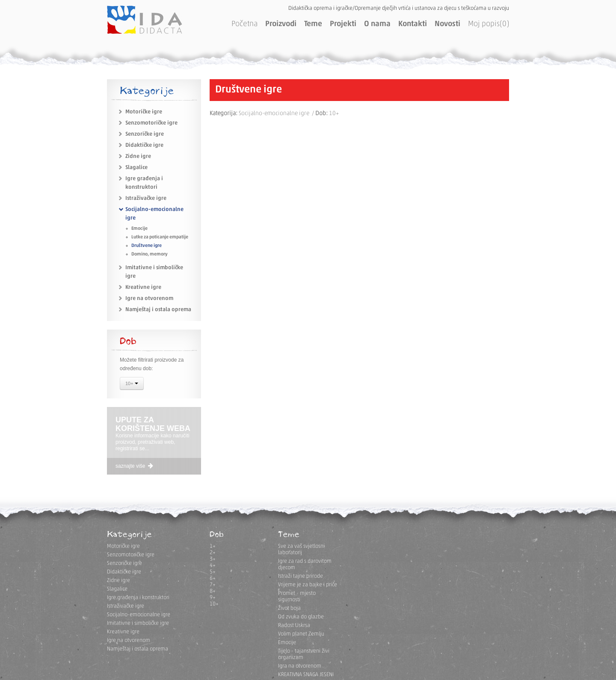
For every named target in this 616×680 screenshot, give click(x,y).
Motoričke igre (144, 112)
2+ (213, 553)
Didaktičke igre (144, 145)
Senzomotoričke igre (151, 123)
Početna (244, 24)
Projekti (343, 24)
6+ (213, 578)
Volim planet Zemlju (301, 634)
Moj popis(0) (489, 24)
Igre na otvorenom (149, 298)
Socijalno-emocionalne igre (139, 615)
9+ (213, 598)
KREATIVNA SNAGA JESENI (306, 675)
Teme (313, 24)
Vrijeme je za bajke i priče (308, 585)
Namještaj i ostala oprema (158, 310)
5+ (213, 572)
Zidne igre (138, 156)
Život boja (289, 608)
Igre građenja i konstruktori (138, 598)
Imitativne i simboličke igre (138, 623)
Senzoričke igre (145, 134)
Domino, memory (150, 254)
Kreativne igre (143, 287)
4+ (213, 566)
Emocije (139, 229)
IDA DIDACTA (145, 20)
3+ (213, 559)
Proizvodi (281, 24)
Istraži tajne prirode (301, 576)
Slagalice (136, 168)
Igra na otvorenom (300, 666)
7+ (213, 585)
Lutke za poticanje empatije (160, 237)
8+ (213, 591)
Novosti (447, 24)
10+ (132, 384)
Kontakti (413, 24)
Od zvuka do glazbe (301, 617)
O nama (377, 24)
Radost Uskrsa (294, 625)
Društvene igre (147, 246)
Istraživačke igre (146, 198)
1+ (213, 546)
